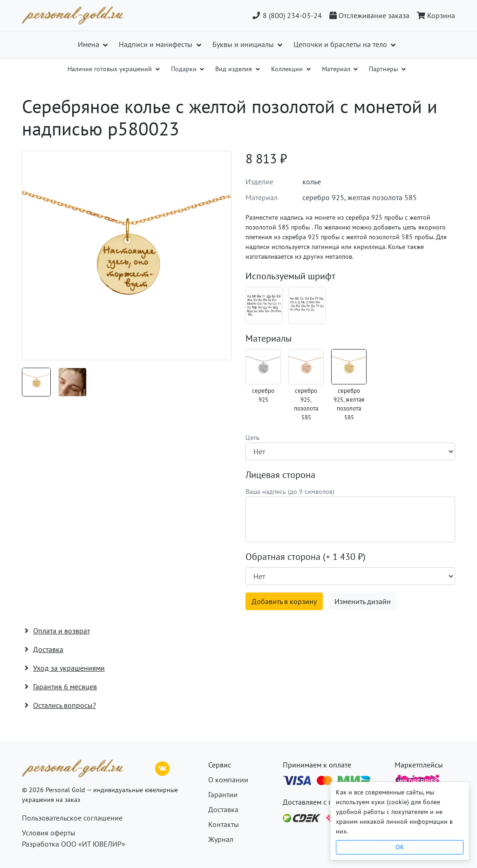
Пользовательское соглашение (72, 818)
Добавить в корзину (284, 601)
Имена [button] (89, 44)
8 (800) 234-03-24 (287, 15)
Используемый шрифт (290, 276)
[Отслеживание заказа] (369, 15)
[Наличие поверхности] (350, 576)
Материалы (269, 338)
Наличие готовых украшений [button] (111, 69)
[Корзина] (434, 15)
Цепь (253, 437)
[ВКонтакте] (163, 767)
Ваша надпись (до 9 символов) (290, 491)
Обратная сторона (306, 557)
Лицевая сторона (280, 475)
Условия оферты (49, 833)
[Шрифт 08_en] (307, 305)
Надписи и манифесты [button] (157, 44)
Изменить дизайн (363, 601)
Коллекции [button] (288, 69)
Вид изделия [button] (235, 69)
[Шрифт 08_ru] (264, 305)
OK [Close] (400, 847)
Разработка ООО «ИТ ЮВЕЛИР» (74, 844)
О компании (228, 780)
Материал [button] (337, 69)
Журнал (221, 839)
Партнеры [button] (384, 69)
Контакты (224, 824)
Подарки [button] (185, 69)
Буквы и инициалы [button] (244, 44)
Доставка (223, 809)
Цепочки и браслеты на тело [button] (341, 44)
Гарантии (223, 794)
